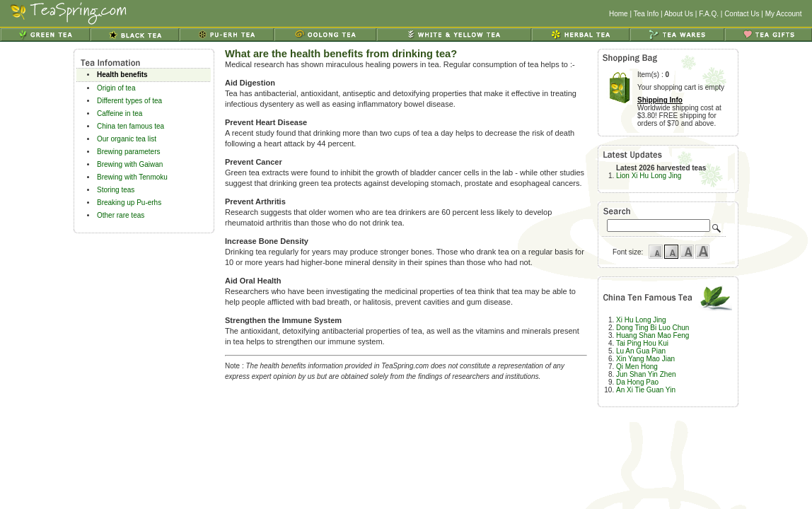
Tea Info (646, 14)
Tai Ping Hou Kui (642, 343)
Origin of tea (116, 88)
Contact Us (742, 14)
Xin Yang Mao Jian (645, 359)
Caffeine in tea (120, 113)
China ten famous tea (130, 126)
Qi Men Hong (637, 367)
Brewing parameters (128, 152)
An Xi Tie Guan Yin (646, 390)
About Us (679, 14)
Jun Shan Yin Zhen (646, 374)
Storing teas (116, 190)
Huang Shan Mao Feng (652, 335)
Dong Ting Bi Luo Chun (652, 328)
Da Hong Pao (637, 382)
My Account (784, 14)
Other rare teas (121, 215)
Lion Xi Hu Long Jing (649, 176)
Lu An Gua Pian (641, 351)
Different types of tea (129, 101)
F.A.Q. (709, 14)
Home (619, 14)
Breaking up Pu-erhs (129, 203)
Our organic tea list (127, 139)
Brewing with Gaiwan (130, 164)
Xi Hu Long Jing (641, 320)
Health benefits (122, 75)
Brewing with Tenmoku (132, 177)
